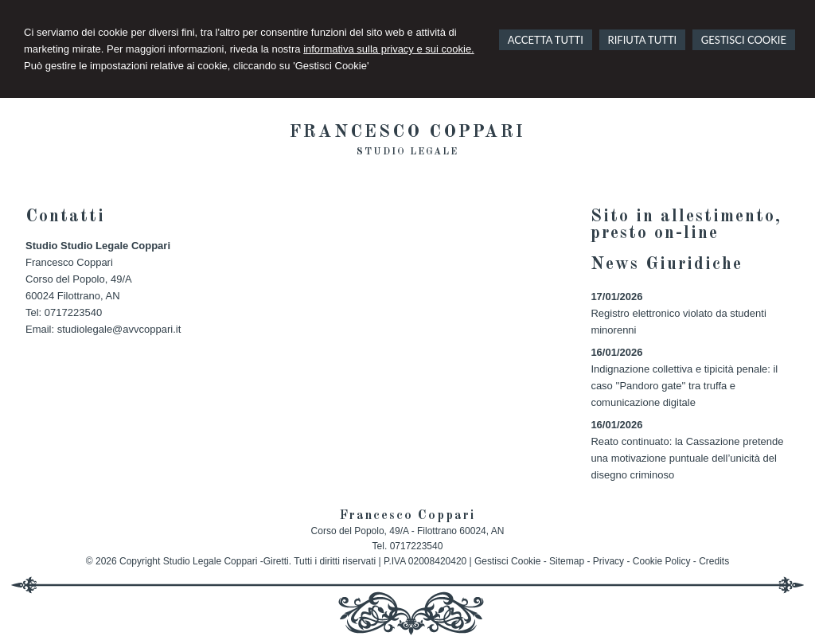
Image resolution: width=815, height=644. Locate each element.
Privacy (608, 561)
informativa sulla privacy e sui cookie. (389, 49)
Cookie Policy (662, 561)
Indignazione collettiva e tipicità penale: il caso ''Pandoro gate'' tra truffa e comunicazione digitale (684, 386)
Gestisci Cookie (507, 561)
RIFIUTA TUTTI (643, 40)
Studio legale (407, 152)
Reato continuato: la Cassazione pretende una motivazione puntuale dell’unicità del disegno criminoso (687, 458)
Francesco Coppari (407, 132)
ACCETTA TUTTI (546, 40)
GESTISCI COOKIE (744, 40)
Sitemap (567, 561)
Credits (714, 561)
